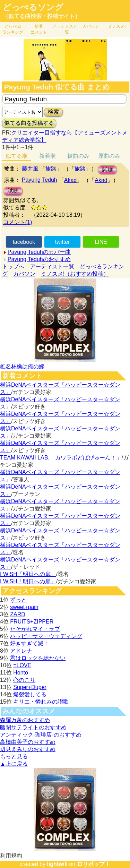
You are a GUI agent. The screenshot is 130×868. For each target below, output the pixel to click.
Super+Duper (30, 687)
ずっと (18, 600)
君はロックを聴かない (38, 658)
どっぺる (13, 29)
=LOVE (22, 665)
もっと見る (14, 757)
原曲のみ (109, 156)
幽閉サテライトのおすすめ (33, 727)
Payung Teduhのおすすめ (39, 259)
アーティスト (65, 29)
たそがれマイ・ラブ (35, 629)
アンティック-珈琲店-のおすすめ (41, 735)
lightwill (57, 864)
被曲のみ (78, 156)
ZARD (18, 614)
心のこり (24, 680)
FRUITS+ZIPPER (32, 622)
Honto (21, 673)
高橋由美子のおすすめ (28, 742)
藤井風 (30, 169)
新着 (39, 29)
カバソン (91, 26)
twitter (63, 242)
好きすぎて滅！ (29, 643)
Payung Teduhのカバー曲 (39, 252)
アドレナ (21, 651)
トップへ (13, 267)
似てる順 (17, 156)
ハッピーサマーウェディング (46, 636)
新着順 (47, 156)
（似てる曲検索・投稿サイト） (42, 16)
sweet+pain (24, 607)
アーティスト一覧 (52, 267)
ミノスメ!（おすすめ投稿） (75, 274)
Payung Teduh (40, 180)
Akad (70, 180)
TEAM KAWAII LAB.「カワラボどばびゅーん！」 (61, 458)
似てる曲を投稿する (29, 123)
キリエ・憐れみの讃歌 (41, 702)
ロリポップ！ (94, 864)
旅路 (51, 169)
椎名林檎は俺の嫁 (22, 366)
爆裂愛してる (30, 694)
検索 (53, 112)
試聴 (107, 169)
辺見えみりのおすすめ (28, 749)
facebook (24, 242)
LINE (101, 242)
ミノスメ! (117, 26)
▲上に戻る (14, 764)
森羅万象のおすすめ (25, 720)
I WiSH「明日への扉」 (28, 574)
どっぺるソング (33, 7)
